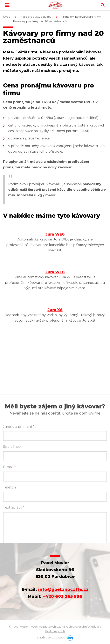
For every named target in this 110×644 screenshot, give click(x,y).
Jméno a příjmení (19, 473)
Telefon (9, 534)
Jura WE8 (55, 272)
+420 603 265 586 (62, 596)
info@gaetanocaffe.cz (63, 589)
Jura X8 (55, 310)
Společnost (12, 493)
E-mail (9, 514)
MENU (7, 5)
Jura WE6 (55, 234)
